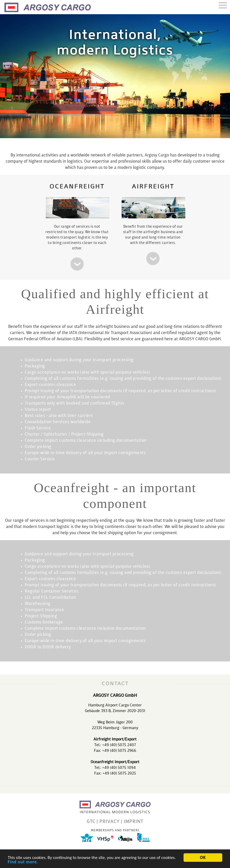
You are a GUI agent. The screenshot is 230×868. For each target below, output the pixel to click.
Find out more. (23, 862)
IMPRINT (133, 822)
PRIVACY (109, 822)
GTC (91, 822)
